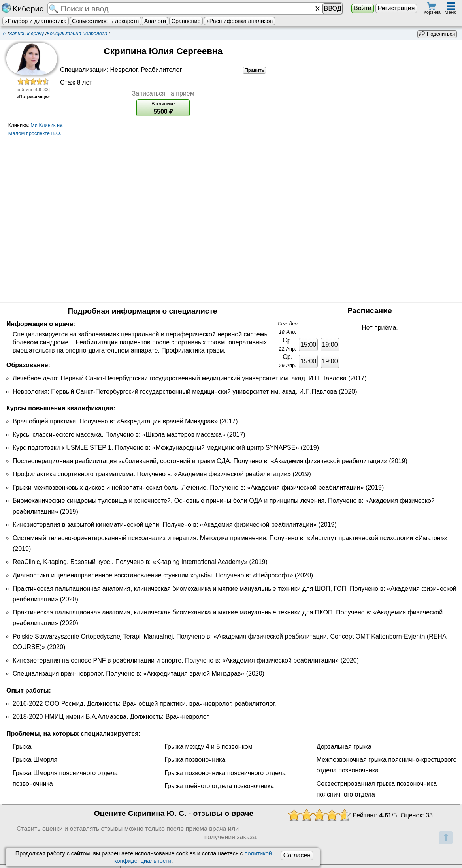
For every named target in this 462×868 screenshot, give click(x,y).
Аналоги (155, 21)
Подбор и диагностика (35, 21)
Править (255, 70)
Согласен (297, 855)
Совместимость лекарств (105, 21)
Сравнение (186, 21)
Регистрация (396, 8)
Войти (363, 8)
